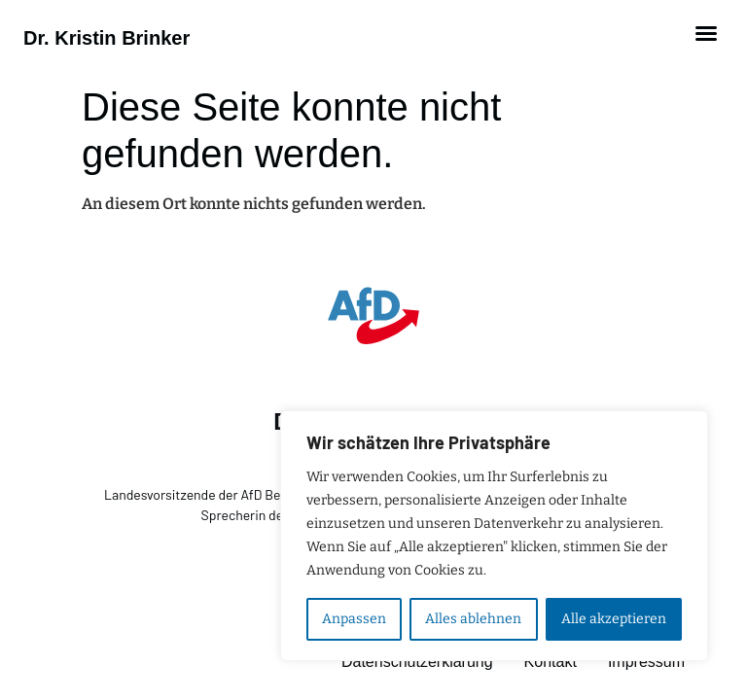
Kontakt (551, 662)
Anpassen (354, 619)
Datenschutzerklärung (417, 662)
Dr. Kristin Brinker (107, 38)
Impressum (646, 662)
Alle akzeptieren (614, 619)
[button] (706, 33)
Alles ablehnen (473, 619)
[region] (494, 536)
